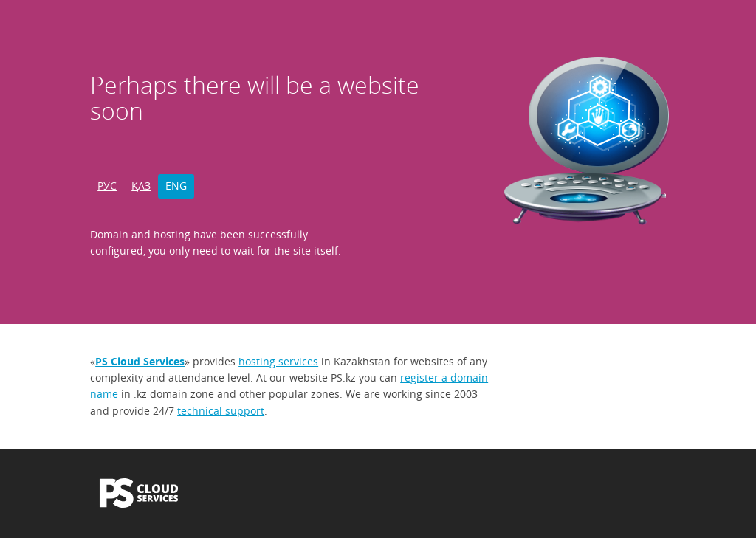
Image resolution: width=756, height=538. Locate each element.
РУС (107, 186)
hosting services (278, 361)
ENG (176, 186)
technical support (221, 411)
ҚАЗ (141, 186)
